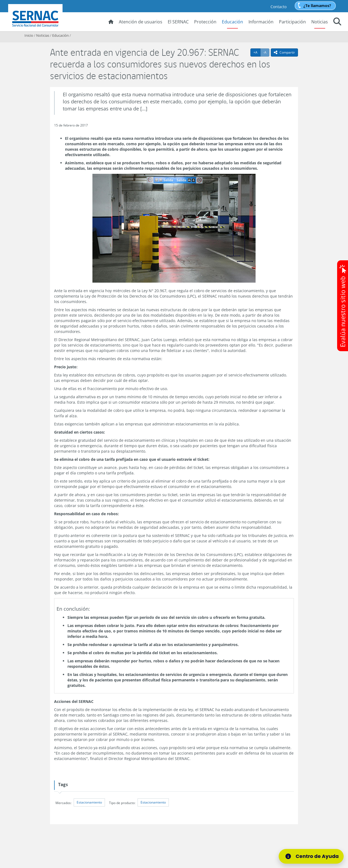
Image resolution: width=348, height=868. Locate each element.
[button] (337, 22)
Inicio (29, 35)
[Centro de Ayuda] (311, 856)
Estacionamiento (89, 802)
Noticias (320, 22)
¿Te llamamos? (317, 6)
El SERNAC (178, 22)
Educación (232, 22)
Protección (205, 22)
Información (261, 22)
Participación (292, 22)
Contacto (279, 7)
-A (266, 52)
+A (257, 52)
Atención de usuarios (141, 22)
